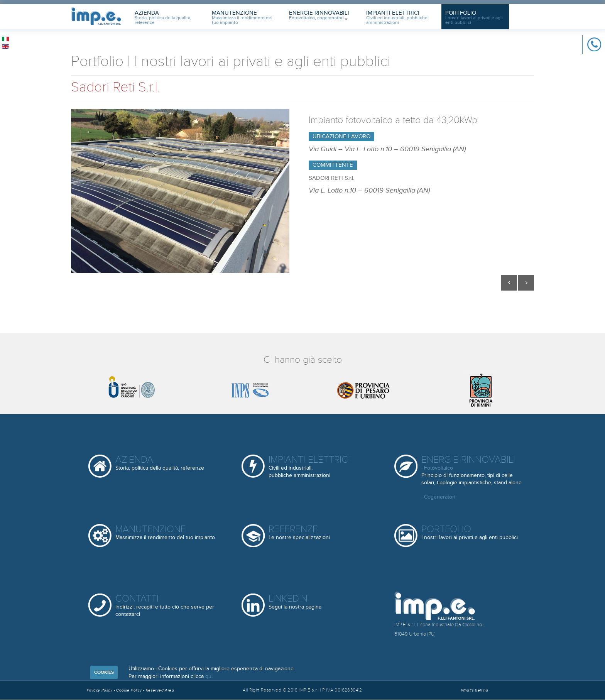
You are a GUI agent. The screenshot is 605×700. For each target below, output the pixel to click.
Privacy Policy (100, 690)
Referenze (299, 533)
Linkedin (295, 602)
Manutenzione (242, 18)
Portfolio (474, 18)
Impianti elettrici (309, 466)
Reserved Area (160, 690)
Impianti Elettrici (397, 18)
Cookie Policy (130, 690)
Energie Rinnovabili (319, 15)
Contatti (165, 605)
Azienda (163, 18)
